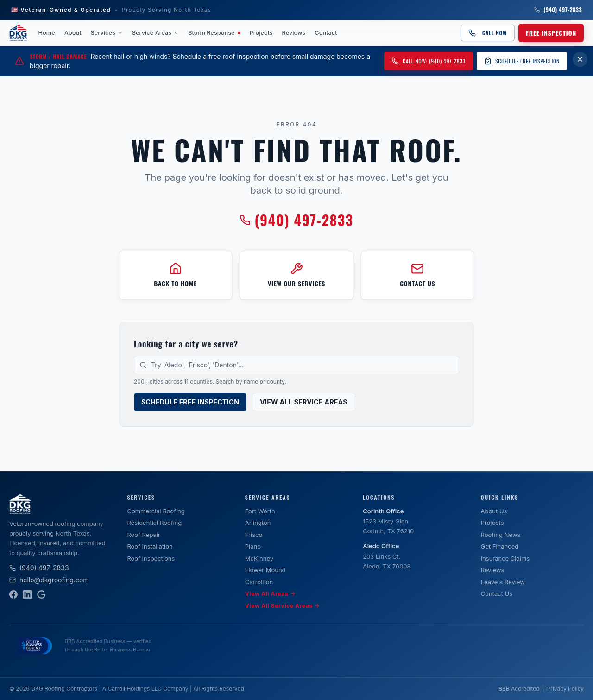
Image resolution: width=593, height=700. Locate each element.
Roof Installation (150, 546)
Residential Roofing (154, 523)
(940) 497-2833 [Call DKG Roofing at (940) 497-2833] (296, 220)
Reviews (294, 33)
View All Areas (271, 594)
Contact (326, 33)
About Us (494, 511)
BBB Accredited (519, 689)
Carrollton (259, 582)
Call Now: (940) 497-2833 (429, 61)
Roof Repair (143, 535)
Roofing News (501, 535)
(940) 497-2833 (558, 10)
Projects (261, 33)
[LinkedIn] (27, 594)
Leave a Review (503, 582)
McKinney (259, 558)
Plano (253, 546)
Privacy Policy (565, 689)
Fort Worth (260, 511)
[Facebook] (13, 594)
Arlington (258, 523)
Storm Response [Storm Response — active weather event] (214, 33)
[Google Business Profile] (41, 594)
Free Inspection (551, 33)
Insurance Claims (505, 558)
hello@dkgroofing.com (49, 580)
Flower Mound (265, 570)
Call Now (488, 33)
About (73, 33)
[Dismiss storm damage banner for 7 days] (580, 59)
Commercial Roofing (156, 511)
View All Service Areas (304, 402)
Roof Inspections (151, 558)
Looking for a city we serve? (186, 344)
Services (107, 33)
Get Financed (500, 546)
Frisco (254, 535)
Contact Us (497, 593)
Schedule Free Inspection (522, 61)
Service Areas (155, 33)
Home (47, 33)
